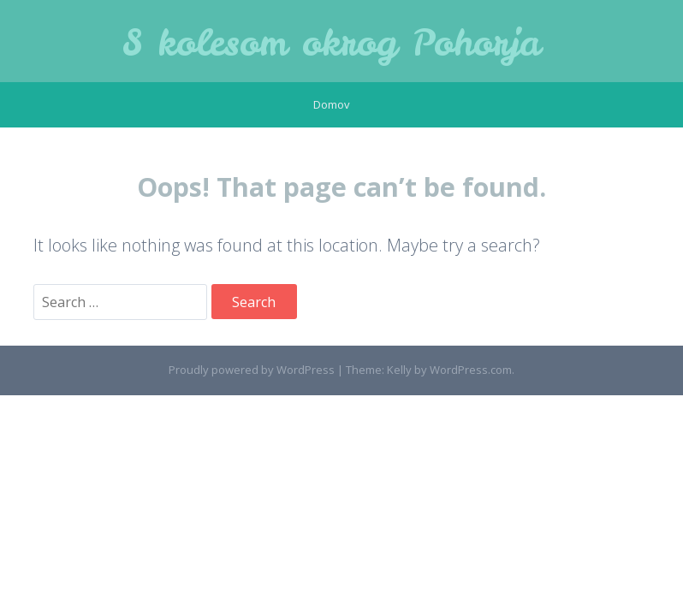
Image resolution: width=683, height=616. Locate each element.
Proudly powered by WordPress (252, 370)
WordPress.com (471, 370)
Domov (332, 104)
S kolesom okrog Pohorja (332, 43)
